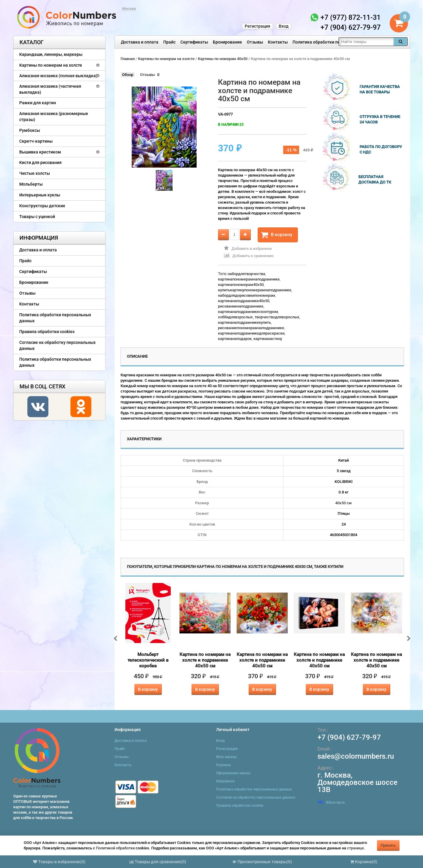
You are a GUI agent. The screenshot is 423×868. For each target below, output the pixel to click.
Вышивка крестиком (40, 152)
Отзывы (255, 42)
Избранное (225, 781)
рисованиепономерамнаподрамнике (251, 328)
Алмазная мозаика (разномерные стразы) (54, 117)
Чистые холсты (35, 173)
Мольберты (31, 184)
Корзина (223, 765)
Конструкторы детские (42, 206)
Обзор (128, 75)
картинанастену (268, 339)
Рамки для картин (38, 103)
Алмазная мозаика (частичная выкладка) (50, 89)
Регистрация (257, 26)
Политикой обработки (115, 848)
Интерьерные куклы (40, 195)
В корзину (277, 235)
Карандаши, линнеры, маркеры (51, 54)
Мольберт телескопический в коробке (148, 660)
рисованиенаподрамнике (241, 306)
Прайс (169, 42)
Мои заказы (227, 757)
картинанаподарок (235, 339)
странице (355, 848)
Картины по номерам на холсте (51, 65)
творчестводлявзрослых (277, 317)
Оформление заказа (233, 773)
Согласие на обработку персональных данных (57, 345)
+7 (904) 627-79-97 (349, 737)
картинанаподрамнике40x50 (244, 301)
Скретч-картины (36, 141)
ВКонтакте (331, 803)
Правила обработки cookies (47, 332)
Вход (284, 26)
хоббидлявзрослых (235, 317)
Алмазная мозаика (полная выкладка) (58, 76)
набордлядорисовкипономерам (247, 295)
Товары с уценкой (37, 217)
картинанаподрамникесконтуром (248, 312)
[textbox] (366, 42)
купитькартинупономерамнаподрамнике (255, 290)
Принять (388, 845)
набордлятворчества (246, 274)
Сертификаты (194, 42)
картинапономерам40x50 (241, 285)
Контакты (278, 42)
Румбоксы (30, 130)
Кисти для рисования (40, 162)
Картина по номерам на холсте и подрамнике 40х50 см (205, 660)
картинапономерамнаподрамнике (249, 279)
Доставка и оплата (140, 42)
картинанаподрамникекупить (244, 322)
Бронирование (227, 42)
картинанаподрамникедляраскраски (251, 333)
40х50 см (343, 503)
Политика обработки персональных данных (337, 42)
